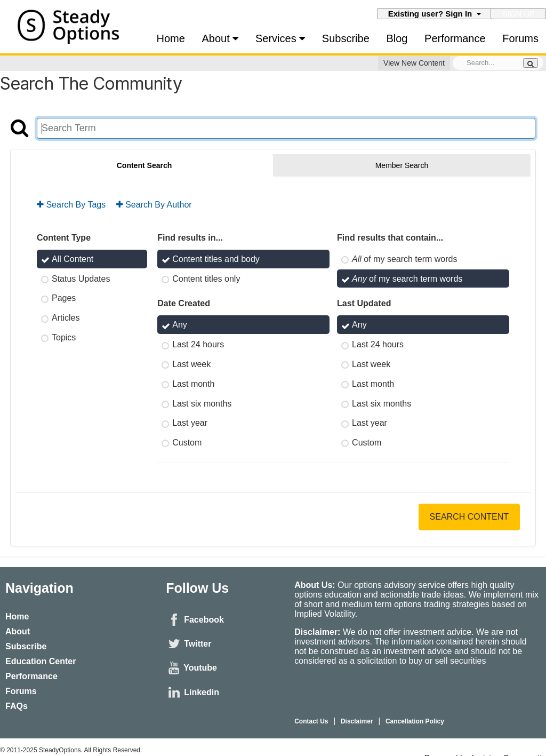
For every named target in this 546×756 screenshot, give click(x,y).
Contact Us (311, 721)
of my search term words (404, 259)
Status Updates (81, 279)
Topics (64, 337)
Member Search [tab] (402, 166)
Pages (64, 299)
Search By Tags (71, 205)
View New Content (414, 63)
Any (180, 325)
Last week (191, 364)
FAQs (17, 706)
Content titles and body (216, 259)
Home (171, 38)
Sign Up (518, 14)
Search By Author (154, 205)
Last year (190, 423)
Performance (455, 38)
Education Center (41, 661)
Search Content (469, 517)
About (220, 38)
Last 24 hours (198, 344)
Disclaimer (357, 721)
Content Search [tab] (144, 166)
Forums (520, 38)
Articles (66, 318)
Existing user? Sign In (435, 14)
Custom (187, 443)
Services (280, 38)
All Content (73, 259)
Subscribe (346, 38)
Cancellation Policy (415, 721)
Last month (193, 384)
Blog (397, 38)
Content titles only (206, 279)
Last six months (202, 404)
